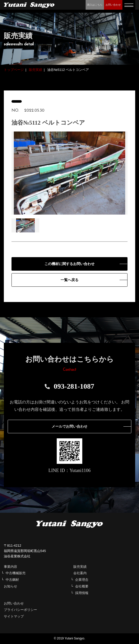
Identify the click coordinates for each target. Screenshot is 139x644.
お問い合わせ (14, 603)
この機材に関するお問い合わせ (69, 264)
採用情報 (82, 593)
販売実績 (80, 567)
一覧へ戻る (69, 280)
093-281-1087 (69, 386)
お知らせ (10, 586)
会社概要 (82, 586)
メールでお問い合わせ (69, 426)
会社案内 (80, 573)
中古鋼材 (12, 580)
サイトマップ (14, 616)
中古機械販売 (16, 573)
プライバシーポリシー (20, 610)
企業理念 (82, 580)
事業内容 (10, 567)
